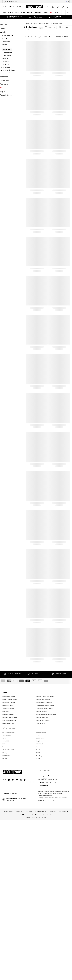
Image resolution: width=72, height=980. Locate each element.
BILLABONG (6, 756)
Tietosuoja (53, 812)
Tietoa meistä (9, 812)
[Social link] (5, 780)
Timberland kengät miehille (45, 708)
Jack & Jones (40, 738)
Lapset (18, 7)
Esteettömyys (35, 815)
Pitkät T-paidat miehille (10, 699)
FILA (4, 744)
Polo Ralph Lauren (42, 756)
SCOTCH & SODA (42, 732)
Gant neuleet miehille (9, 720)
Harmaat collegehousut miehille (46, 714)
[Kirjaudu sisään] (53, 7)
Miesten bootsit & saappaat (45, 697)
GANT (38, 759)
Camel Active (40, 747)
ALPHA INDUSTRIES (9, 732)
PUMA (38, 750)
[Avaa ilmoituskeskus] (58, 7)
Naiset (5, 7)
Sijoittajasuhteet (41, 812)
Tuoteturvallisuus (49, 815)
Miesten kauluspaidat (43, 720)
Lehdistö (19, 812)
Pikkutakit (6, 711)
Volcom (5, 747)
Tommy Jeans (7, 735)
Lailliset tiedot (23, 815)
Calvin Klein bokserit (9, 702)
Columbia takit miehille (10, 717)
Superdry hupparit (8, 708)
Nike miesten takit (8, 723)
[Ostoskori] (67, 7)
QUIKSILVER (40, 744)
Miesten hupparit (42, 711)
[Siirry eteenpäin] (64, 13)
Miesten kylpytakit (42, 717)
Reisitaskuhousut (8, 705)
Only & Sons (40, 741)
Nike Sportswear (8, 753)
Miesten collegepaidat (43, 699)
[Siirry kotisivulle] (34, 7)
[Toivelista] (63, 7)
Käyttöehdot (64, 812)
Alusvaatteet (57, 24)
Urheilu (35, 24)
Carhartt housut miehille (44, 702)
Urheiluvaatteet (45, 24)
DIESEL (38, 753)
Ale (38, 37)
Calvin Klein (6, 741)
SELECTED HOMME (9, 750)
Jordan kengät (41, 723)
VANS (38, 735)
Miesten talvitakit (8, 714)
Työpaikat (29, 812)
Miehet (12, 7)
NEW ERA (5, 759)
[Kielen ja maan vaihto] (67, 2)
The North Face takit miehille (45, 705)
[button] (50, 27)
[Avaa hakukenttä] (67, 13)
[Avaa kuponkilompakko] (48, 7)
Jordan (5, 738)
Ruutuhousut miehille (9, 697)
